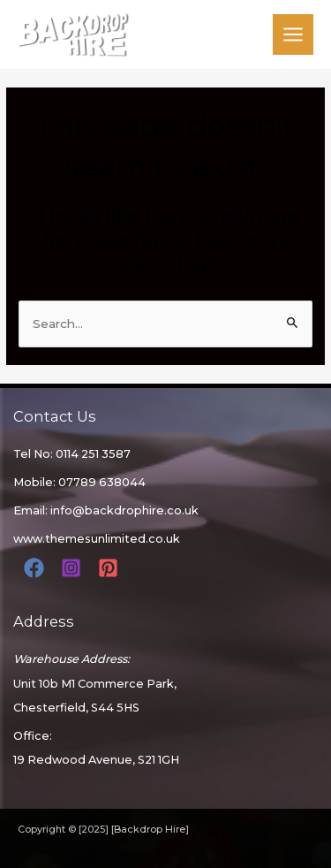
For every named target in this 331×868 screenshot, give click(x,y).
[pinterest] (111, 568)
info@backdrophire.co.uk (124, 510)
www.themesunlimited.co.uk (97, 539)
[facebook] (37, 568)
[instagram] (74, 568)
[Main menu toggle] (293, 35)
